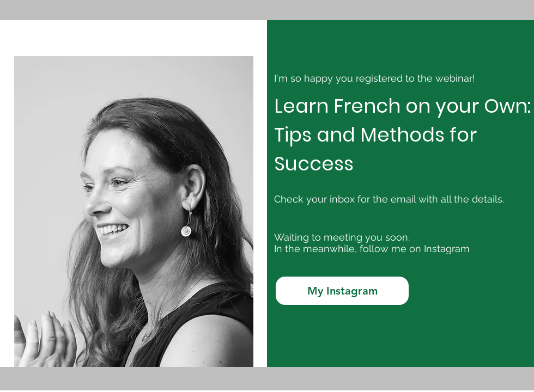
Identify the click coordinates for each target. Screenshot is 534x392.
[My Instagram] (342, 291)
